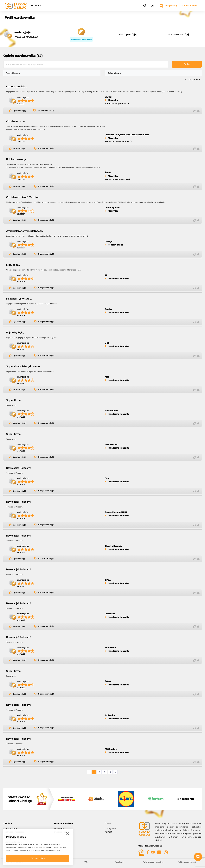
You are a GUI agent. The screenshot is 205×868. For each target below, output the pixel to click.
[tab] (27, 824)
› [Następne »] (115, 772)
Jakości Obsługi (20, 799)
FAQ (86, 862)
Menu (38, 6)
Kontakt (108, 832)
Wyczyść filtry (194, 79)
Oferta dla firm (190, 6)
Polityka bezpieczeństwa (153, 862)
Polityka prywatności (187, 862)
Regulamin (119, 862)
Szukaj (187, 64)
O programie (110, 829)
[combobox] (52, 73)
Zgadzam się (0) (20, 149)
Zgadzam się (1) (19, 111)
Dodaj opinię (170, 6)
